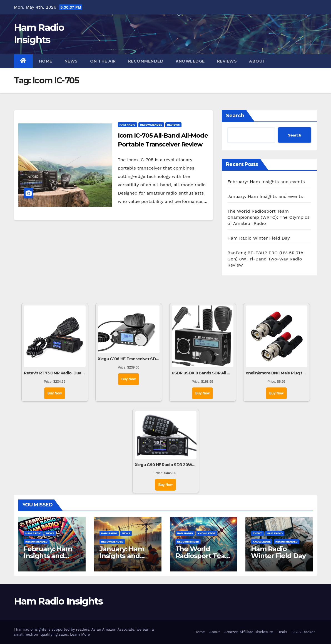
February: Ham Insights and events (266, 182)
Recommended (146, 61)
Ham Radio (128, 125)
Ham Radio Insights (58, 601)
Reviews (227, 61)
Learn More (80, 634)
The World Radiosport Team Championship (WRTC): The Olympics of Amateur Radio (268, 217)
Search (235, 116)
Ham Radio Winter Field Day (258, 238)
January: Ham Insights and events (265, 196)
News (71, 61)
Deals (282, 632)
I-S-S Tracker (303, 632)
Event (257, 533)
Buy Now (55, 393)
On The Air (103, 61)
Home (46, 61)
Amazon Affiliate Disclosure (249, 632)
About (257, 61)
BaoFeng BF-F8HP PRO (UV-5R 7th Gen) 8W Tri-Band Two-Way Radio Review (265, 259)
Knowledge (190, 61)
